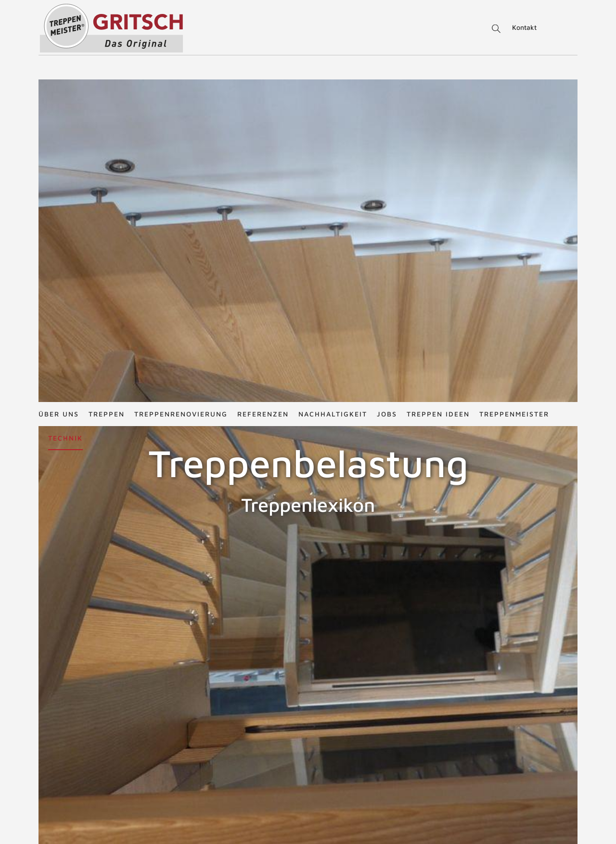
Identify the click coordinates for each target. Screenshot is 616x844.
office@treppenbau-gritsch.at (334, 835)
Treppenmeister (514, 12)
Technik (65, 36)
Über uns (59, 12)
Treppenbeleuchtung (571, 551)
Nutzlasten (215, 594)
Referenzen (263, 12)
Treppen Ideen (438, 12)
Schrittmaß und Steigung (456, 839)
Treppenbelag (32, 551)
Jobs (387, 12)
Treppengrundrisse (446, 806)
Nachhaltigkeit (333, 12)
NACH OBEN (308, 688)
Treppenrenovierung (181, 12)
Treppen (107, 12)
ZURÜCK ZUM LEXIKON (242, 624)
